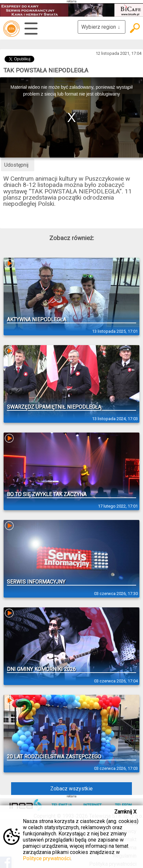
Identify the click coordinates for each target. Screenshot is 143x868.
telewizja (11, 29)
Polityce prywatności (47, 858)
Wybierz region (102, 27)
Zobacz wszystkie (71, 789)
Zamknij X (125, 812)
